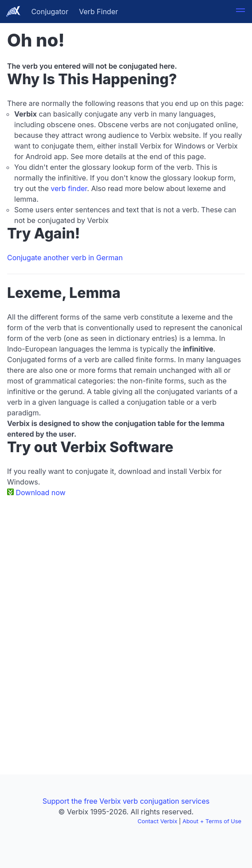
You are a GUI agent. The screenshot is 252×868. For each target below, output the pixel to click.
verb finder (69, 188)
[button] (240, 12)
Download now (41, 493)
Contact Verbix (157, 821)
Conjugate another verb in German (65, 258)
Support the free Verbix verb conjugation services (126, 801)
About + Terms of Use (212, 821)
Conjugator (50, 12)
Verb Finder (98, 12)
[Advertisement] (126, 571)
